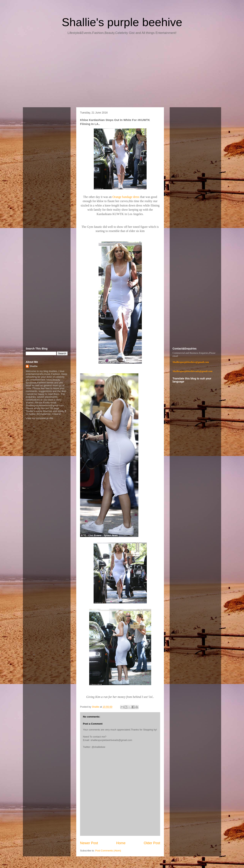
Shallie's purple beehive (122, 22)
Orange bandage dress (126, 197)
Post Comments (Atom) (108, 851)
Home (121, 843)
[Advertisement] (122, 72)
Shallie (34, 366)
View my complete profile (39, 418)
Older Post (152, 843)
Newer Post (89, 843)
